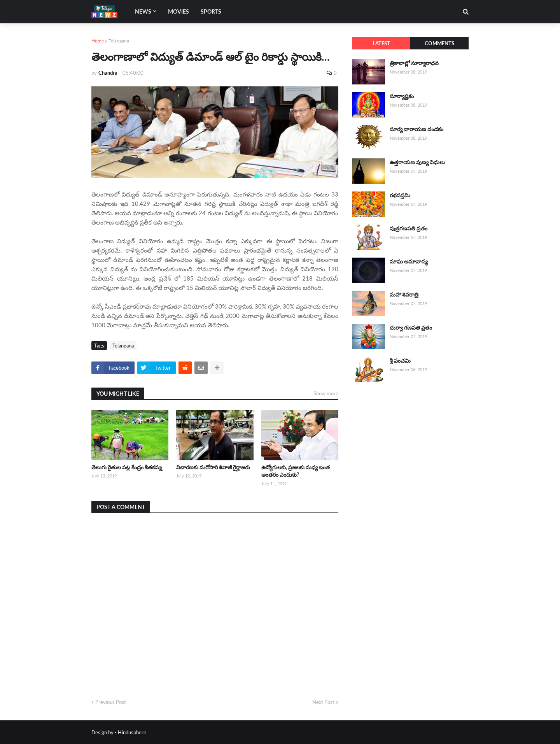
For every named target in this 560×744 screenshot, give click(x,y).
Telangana (119, 41)
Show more (326, 393)
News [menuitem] (143, 11)
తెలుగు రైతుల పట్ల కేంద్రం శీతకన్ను (127, 467)
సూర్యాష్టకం (402, 96)
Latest (381, 43)
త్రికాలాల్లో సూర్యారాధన (414, 63)
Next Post (323, 702)
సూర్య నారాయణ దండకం (416, 129)
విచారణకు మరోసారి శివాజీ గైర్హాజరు (213, 467)
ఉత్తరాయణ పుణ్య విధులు (417, 162)
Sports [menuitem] (211, 11)
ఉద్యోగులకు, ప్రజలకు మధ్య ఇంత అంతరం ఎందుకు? (296, 471)
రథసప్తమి (400, 195)
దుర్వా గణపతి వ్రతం (411, 327)
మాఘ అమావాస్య (409, 261)
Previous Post (111, 702)
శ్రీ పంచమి (400, 361)
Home (98, 41)
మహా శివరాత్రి (404, 294)
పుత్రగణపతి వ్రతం (409, 228)
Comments (439, 43)
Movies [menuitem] (178, 11)
